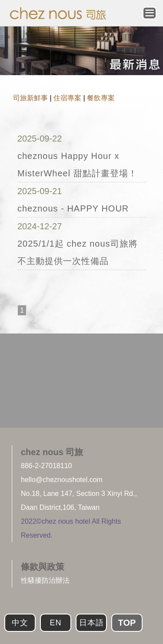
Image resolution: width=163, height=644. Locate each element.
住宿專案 (67, 98)
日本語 (91, 623)
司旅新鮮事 (30, 98)
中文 (20, 623)
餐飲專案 (101, 98)
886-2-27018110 (46, 466)
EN (55, 623)
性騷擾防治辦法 (45, 580)
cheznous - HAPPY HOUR (73, 208)
